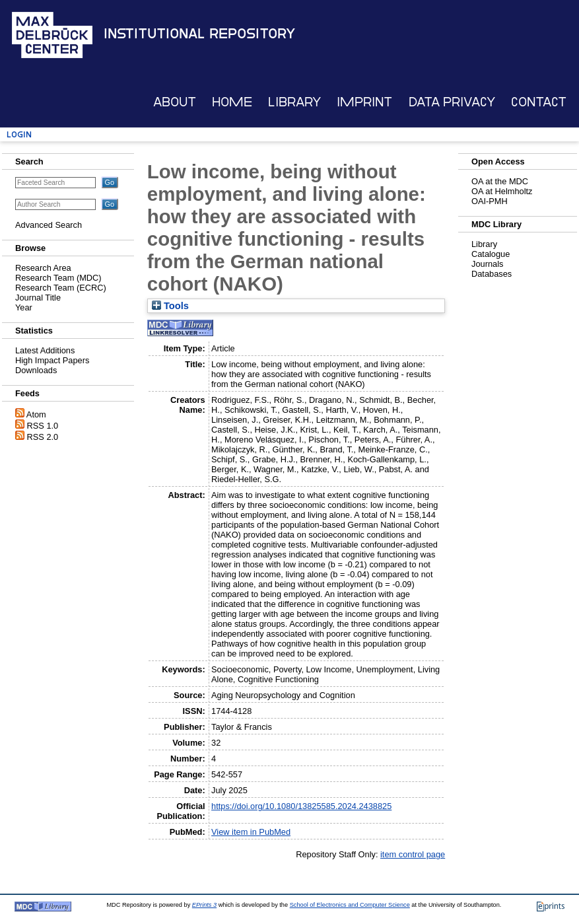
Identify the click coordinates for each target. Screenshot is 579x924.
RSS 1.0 (43, 426)
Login (19, 134)
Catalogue (491, 254)
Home (232, 102)
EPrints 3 (204, 905)
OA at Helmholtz (502, 191)
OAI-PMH (490, 201)
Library (294, 102)
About (175, 102)
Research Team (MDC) (58, 278)
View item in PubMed (251, 832)
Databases (492, 274)
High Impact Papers (52, 360)
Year (24, 307)
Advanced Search (49, 225)
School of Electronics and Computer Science (350, 905)
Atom (36, 414)
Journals (487, 264)
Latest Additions (45, 350)
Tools (170, 306)
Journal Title (38, 298)
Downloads (36, 370)
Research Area (43, 268)
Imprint (364, 102)
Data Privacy (452, 102)
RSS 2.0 (43, 437)
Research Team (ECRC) (61, 288)
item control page (413, 854)
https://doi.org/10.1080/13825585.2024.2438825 (301, 806)
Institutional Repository (199, 34)
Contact (539, 102)
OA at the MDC (500, 181)
